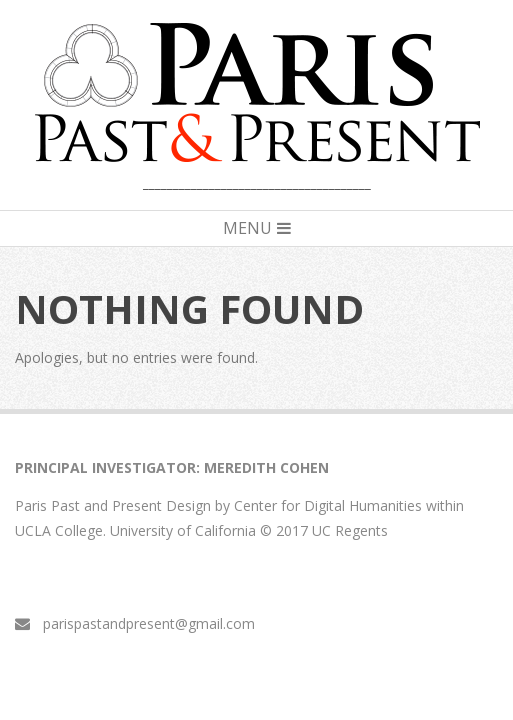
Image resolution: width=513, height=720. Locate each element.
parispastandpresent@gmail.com (149, 623)
